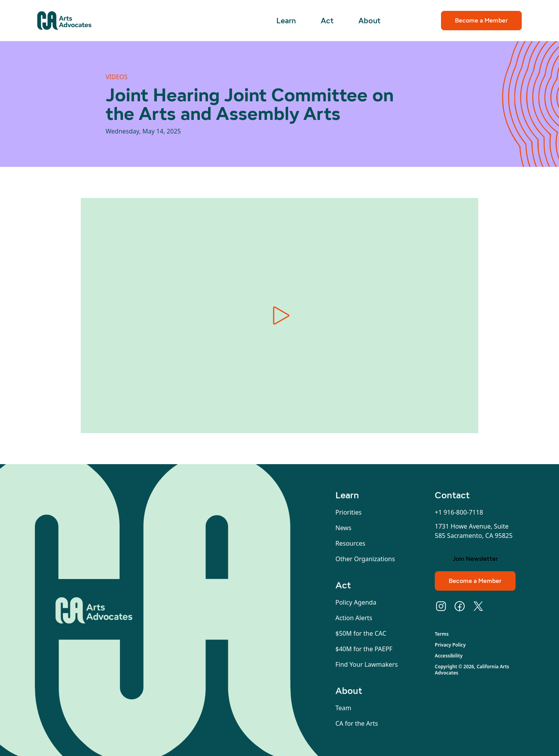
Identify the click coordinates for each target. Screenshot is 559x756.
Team (343, 708)
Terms (442, 634)
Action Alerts (354, 618)
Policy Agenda (356, 602)
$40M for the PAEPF (364, 649)
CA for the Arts (357, 723)
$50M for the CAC (361, 633)
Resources (350, 543)
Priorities (348, 512)
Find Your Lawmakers (367, 664)
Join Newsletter (475, 559)
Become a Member (481, 20)
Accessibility (449, 656)
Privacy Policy (450, 645)
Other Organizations (365, 559)
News (343, 528)
